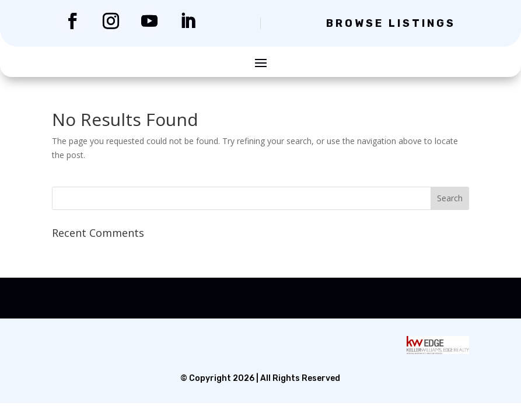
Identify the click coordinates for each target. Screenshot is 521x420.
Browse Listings (391, 23)
